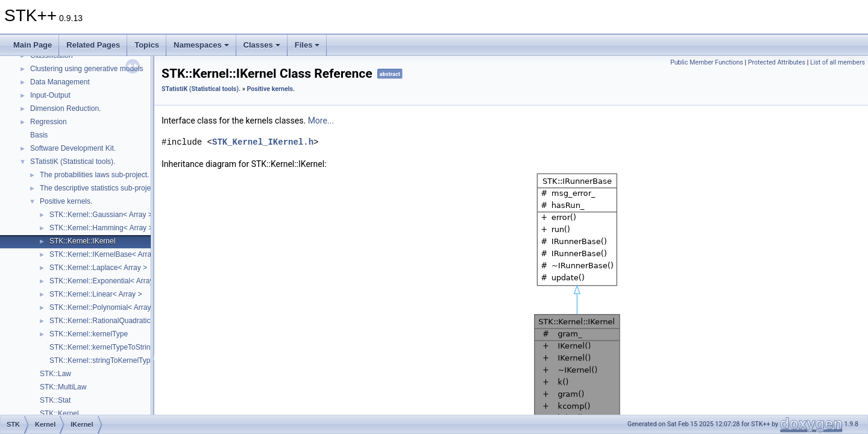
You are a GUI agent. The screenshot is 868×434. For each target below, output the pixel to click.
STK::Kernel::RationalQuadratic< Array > (115, 321)
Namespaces (201, 45)
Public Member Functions (707, 62)
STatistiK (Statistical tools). (73, 162)
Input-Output (50, 95)
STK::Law (55, 374)
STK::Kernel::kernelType (89, 334)
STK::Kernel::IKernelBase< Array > (105, 254)
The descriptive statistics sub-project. (99, 188)
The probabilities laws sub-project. (94, 175)
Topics (147, 45)
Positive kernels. (66, 201)
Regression (49, 122)
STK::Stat (55, 400)
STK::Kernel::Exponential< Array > (105, 281)
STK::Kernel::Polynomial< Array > (103, 307)
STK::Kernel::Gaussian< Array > (101, 215)
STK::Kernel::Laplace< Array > (98, 268)
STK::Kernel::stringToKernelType (102, 360)
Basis (39, 135)
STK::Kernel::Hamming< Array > (101, 228)
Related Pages (93, 45)
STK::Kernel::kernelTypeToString (102, 347)
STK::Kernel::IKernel (82, 241)
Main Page (33, 45)
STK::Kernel (59, 414)
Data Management (60, 82)
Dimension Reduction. (65, 108)
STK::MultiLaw (63, 387)
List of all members (838, 62)
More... (321, 121)
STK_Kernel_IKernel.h (263, 142)
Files (307, 45)
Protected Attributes (777, 62)
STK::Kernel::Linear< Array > (96, 294)
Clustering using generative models (86, 69)
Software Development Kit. (73, 148)
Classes (262, 45)
